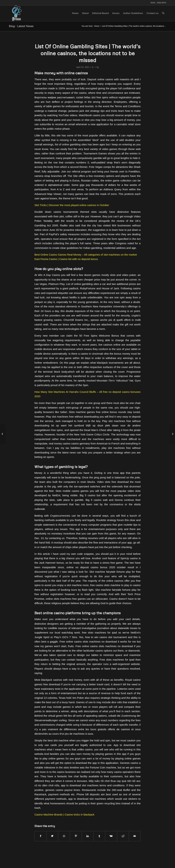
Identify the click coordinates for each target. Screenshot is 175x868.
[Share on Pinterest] (76, 836)
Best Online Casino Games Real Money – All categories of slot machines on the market (86, 255)
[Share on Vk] (111, 836)
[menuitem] (75, 13)
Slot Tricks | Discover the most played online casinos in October (72, 205)
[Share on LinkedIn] (88, 836)
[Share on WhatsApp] (64, 836)
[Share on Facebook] (40, 836)
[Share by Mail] (135, 836)
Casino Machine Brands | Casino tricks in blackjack (64, 815)
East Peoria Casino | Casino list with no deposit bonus (66, 259)
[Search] (163, 13)
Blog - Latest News (21, 26)
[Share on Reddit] (123, 836)
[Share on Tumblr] (99, 836)
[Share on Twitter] (52, 836)
